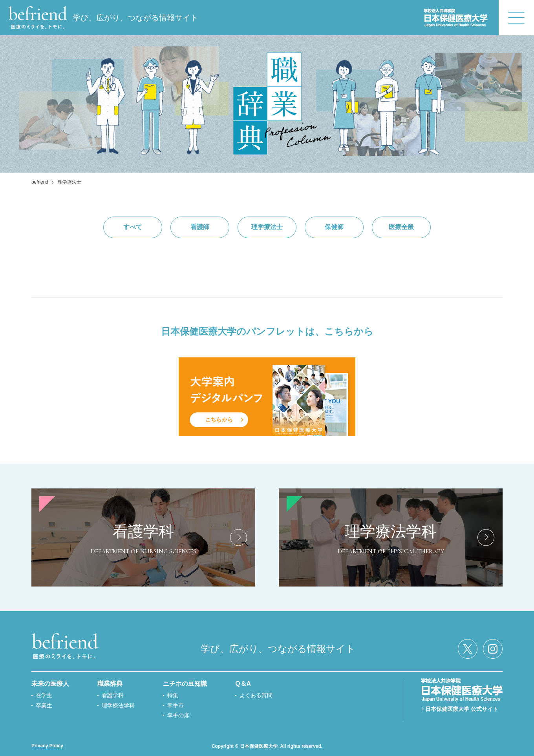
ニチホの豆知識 (185, 684)
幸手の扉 (178, 715)
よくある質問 (256, 695)
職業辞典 (110, 684)
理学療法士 (267, 227)
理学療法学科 (118, 705)
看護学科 (113, 695)
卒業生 (44, 705)
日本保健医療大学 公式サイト (462, 709)
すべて (133, 227)
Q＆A (243, 684)
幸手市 (176, 705)
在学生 (44, 695)
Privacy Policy (47, 746)
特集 (173, 695)
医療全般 (401, 227)
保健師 (334, 227)
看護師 (200, 227)
